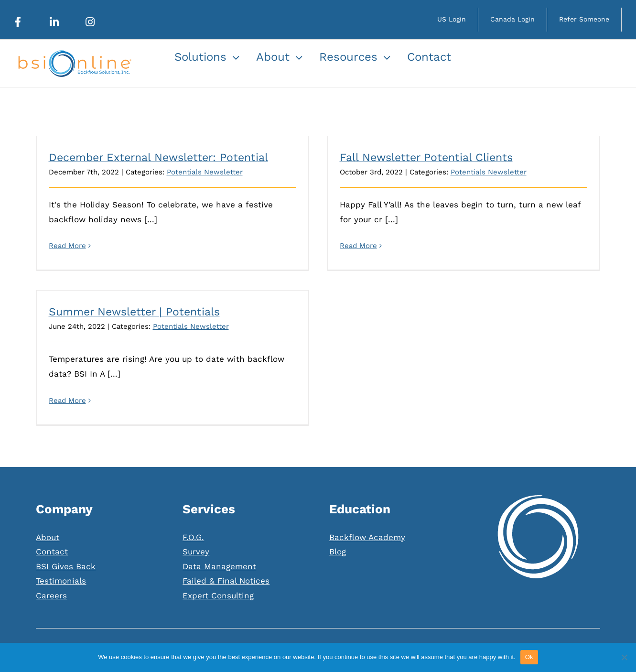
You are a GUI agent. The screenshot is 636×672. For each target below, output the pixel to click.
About (48, 509)
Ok (529, 657)
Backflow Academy (367, 509)
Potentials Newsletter (205, 172)
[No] (624, 657)
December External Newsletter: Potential (158, 157)
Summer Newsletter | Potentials (156, 304)
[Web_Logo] (74, 54)
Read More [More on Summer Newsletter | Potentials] (89, 392)
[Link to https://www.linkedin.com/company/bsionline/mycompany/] (54, 22)
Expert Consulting (218, 567)
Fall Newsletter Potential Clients (421, 157)
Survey (196, 523)
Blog (338, 523)
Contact (52, 523)
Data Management (219, 538)
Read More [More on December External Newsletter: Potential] (67, 246)
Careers (51, 567)
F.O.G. (193, 509)
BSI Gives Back (66, 538)
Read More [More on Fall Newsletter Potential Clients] (353, 246)
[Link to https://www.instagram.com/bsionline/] (90, 22)
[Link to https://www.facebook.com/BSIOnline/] (18, 22)
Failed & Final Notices (226, 553)
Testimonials (61, 553)
